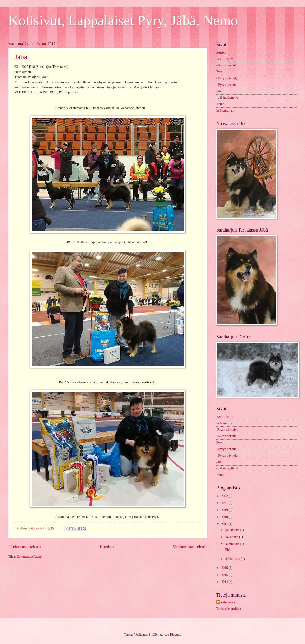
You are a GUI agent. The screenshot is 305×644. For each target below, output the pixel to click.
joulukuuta (233, 530)
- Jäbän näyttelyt (227, 98)
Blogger (175, 635)
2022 (225, 496)
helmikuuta (233, 559)
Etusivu (107, 547)
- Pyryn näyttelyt (227, 78)
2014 (225, 582)
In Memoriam (225, 111)
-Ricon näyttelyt (227, 430)
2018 (225, 517)
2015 (225, 575)
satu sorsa (228, 602)
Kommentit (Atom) (29, 557)
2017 (225, 524)
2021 (225, 503)
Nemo (220, 104)
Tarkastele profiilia (229, 609)
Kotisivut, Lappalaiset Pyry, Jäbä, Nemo (123, 20)
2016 (225, 568)
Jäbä (21, 57)
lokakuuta (232, 537)
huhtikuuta (233, 544)
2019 (225, 510)
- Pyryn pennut (226, 85)
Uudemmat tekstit (25, 547)
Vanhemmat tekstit (190, 547)
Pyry (219, 72)
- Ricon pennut (226, 65)
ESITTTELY (225, 59)
